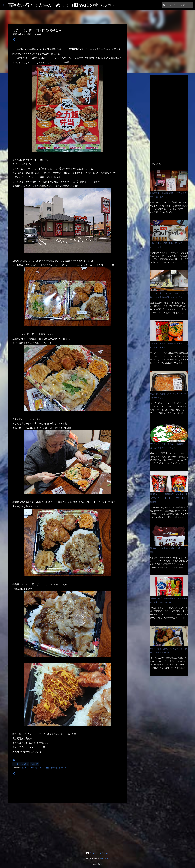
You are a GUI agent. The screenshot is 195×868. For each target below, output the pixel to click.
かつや (16, 764)
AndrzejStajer (105, 859)
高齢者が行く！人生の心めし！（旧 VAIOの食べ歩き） (62, 5)
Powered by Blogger (98, 853)
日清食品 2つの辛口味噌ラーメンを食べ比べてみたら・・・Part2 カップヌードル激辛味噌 (169, 498)
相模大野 (35, 764)
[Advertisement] (68, 826)
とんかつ (25, 764)
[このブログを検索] (178, 5)
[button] (14, 40)
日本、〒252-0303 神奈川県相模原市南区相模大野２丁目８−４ (43, 768)
